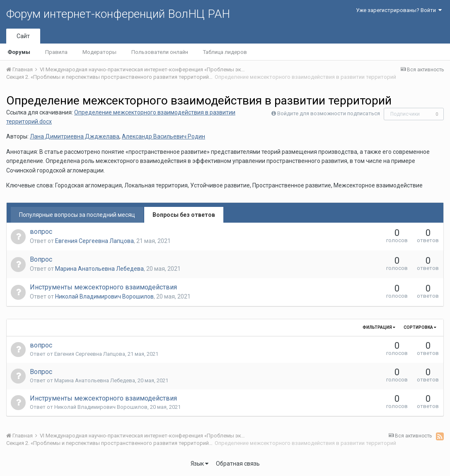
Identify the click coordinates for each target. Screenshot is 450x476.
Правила (56, 52)
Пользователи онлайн (160, 52)
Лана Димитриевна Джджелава (75, 136)
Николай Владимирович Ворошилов (104, 296)
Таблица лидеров (225, 52)
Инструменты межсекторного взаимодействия (103, 287)
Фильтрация (379, 327)
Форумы (19, 52)
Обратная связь (238, 464)
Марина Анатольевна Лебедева (99, 269)
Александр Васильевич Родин (163, 136)
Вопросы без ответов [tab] (184, 215)
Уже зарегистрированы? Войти (399, 10)
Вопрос (41, 259)
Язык (200, 464)
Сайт (23, 36)
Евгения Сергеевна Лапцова (94, 241)
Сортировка (420, 327)
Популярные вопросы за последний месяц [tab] (77, 215)
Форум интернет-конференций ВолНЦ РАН (118, 14)
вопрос (41, 232)
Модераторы (99, 52)
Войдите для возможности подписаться (329, 113)
